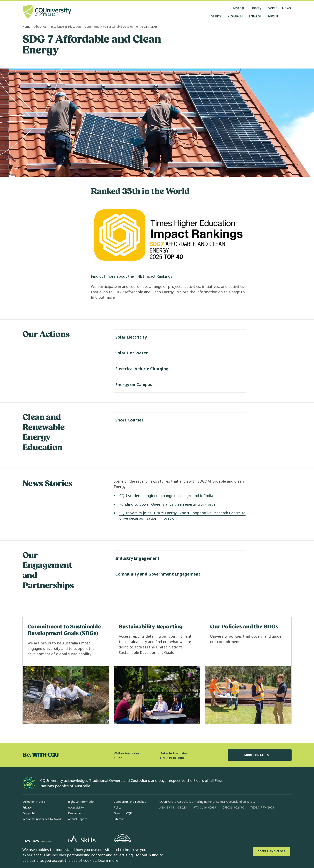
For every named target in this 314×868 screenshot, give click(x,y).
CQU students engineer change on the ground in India (166, 496)
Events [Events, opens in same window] (272, 8)
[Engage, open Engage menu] (255, 16)
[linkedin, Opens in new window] (185, 820)
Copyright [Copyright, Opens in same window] (29, 813)
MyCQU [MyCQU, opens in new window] (239, 8)
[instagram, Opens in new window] (174, 820)
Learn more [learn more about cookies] (108, 860)
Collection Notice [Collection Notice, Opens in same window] (34, 802)
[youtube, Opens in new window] (205, 820)
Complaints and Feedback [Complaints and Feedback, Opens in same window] (131, 802)
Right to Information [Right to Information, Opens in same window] (82, 802)
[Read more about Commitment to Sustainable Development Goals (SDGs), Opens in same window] (66, 670)
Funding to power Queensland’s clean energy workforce (167, 504)
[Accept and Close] (271, 851)
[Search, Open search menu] (288, 16)
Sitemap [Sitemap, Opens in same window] (119, 819)
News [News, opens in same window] (286, 8)
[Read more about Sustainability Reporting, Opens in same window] (157, 670)
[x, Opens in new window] (195, 820)
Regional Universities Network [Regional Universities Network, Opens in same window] (42, 819)
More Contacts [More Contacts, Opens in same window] (260, 755)
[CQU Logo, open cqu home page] (47, 12)
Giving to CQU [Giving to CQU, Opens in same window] (123, 813)
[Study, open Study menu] (216, 16)
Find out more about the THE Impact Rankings (132, 276)
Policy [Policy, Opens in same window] (118, 807)
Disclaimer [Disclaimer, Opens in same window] (75, 813)
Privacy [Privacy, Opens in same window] (27, 807)
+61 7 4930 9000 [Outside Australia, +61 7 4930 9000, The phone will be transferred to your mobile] (172, 758)
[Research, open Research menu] (235, 16)
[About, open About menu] (273, 16)
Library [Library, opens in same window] (256, 8)
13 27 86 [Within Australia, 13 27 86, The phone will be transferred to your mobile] (120, 758)
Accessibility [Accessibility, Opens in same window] (76, 807)
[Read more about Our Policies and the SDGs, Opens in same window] (248, 670)
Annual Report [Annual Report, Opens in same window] (77, 819)
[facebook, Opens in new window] (164, 820)
